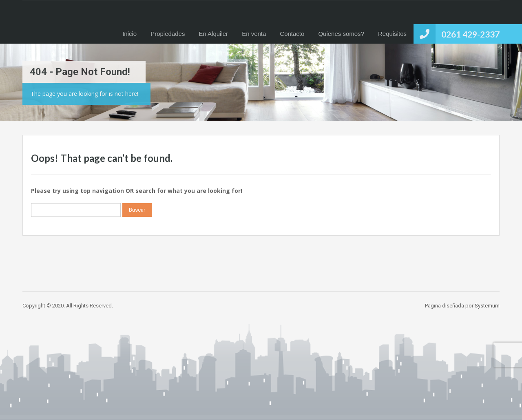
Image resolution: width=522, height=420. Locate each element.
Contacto (292, 34)
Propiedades (168, 34)
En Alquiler (213, 34)
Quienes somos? (341, 34)
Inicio (129, 34)
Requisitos (392, 34)
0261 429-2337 (470, 34)
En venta (254, 34)
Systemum (487, 306)
